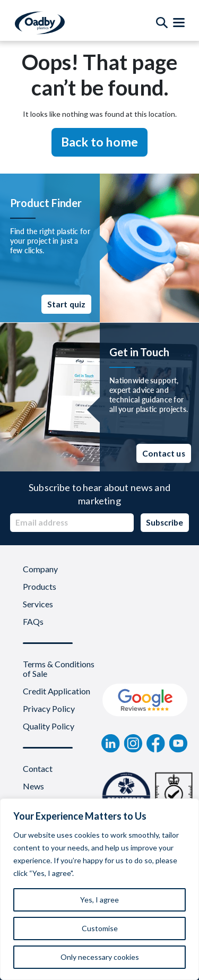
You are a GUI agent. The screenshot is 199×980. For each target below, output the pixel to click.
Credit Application (57, 691)
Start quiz (67, 304)
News (33, 786)
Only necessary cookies (100, 957)
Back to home (100, 142)
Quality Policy (49, 726)
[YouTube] (178, 743)
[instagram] (133, 743)
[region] (99, 889)
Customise (100, 928)
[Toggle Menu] (179, 23)
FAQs (33, 622)
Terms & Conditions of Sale (59, 669)
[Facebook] (156, 743)
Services (38, 604)
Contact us (164, 453)
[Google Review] (145, 700)
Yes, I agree (99, 900)
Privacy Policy (49, 709)
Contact (38, 769)
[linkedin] (111, 743)
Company (40, 569)
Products (40, 587)
